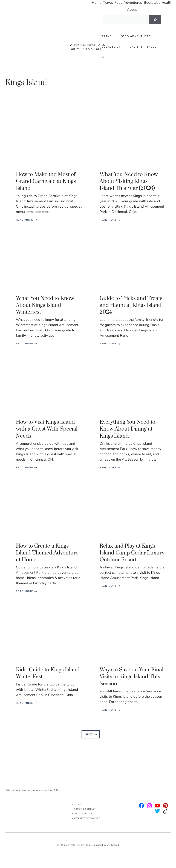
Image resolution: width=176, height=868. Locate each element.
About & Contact (85, 809)
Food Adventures (136, 36)
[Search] (155, 20)
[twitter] (149, 806)
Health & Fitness (146, 47)
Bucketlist (111, 47)
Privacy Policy (83, 814)
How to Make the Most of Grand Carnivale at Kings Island (46, 181)
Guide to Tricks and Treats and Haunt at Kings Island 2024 (131, 305)
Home (77, 804)
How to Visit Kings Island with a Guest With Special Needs (47, 429)
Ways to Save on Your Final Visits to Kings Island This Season (132, 677)
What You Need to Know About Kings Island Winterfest (45, 305)
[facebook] (157, 806)
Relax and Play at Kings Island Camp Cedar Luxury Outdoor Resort (132, 553)
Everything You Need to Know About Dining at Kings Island (127, 429)
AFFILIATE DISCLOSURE (87, 818)
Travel (107, 36)
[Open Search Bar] (103, 58)
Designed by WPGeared (106, 845)
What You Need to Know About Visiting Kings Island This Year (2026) (129, 181)
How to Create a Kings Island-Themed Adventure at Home (47, 553)
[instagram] (142, 806)
